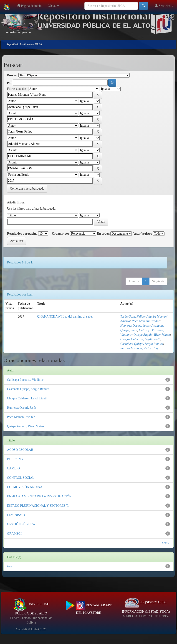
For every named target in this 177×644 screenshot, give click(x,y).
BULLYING (15, 459)
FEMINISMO (16, 515)
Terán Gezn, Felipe (133, 317)
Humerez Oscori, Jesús (135, 326)
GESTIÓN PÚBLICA (21, 524)
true (10, 566)
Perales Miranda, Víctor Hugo (140, 348)
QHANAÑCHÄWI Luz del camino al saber (65, 317)
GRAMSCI (14, 534)
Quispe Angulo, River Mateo (152, 335)
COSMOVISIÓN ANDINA (25, 487)
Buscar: (12, 75)
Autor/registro (142, 234)
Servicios (164, 6)
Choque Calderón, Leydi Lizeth (140, 339)
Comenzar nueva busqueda (27, 189)
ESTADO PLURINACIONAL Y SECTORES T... (39, 506)
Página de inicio (29, 6)
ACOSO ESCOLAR (20, 450)
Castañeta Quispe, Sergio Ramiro (142, 344)
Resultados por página (22, 234)
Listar (54, 6)
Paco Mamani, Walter (146, 321)
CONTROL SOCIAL (21, 478)
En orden (103, 234)
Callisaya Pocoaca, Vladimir (25, 380)
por (9, 82)
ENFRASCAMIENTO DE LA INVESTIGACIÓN (39, 496)
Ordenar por (61, 234)
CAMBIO (13, 468)
